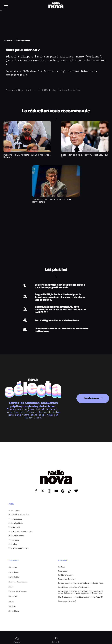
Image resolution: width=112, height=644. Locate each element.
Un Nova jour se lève (70, 90)
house (11, 587)
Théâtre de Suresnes (18, 592)
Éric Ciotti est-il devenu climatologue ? (85, 156)
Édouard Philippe (14, 90)
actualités (15, 527)
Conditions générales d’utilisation (74, 587)
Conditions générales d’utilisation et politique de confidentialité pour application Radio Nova (80, 592)
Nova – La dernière (67, 579)
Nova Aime (13, 567)
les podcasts (16, 519)
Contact (62, 567)
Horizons (31, 90)
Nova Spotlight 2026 (20, 548)
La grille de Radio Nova (21, 532)
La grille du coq (47, 90)
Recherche (56, 640)
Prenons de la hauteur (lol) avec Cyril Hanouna (27, 156)
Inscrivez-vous (91, 398)
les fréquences (17, 536)
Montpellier (14, 611)
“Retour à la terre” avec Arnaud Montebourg (52, 201)
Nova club (13, 596)
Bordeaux (12, 606)
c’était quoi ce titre (20, 515)
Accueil (17, 640)
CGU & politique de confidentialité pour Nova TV (80, 597)
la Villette (14, 577)
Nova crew (62, 571)
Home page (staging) (67, 601)
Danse (11, 601)
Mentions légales (66, 575)
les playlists (17, 523)
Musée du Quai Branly (18, 582)
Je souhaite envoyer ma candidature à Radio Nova (80, 583)
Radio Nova (13, 572)
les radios (15, 511)
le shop (14, 544)
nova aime (15, 540)
